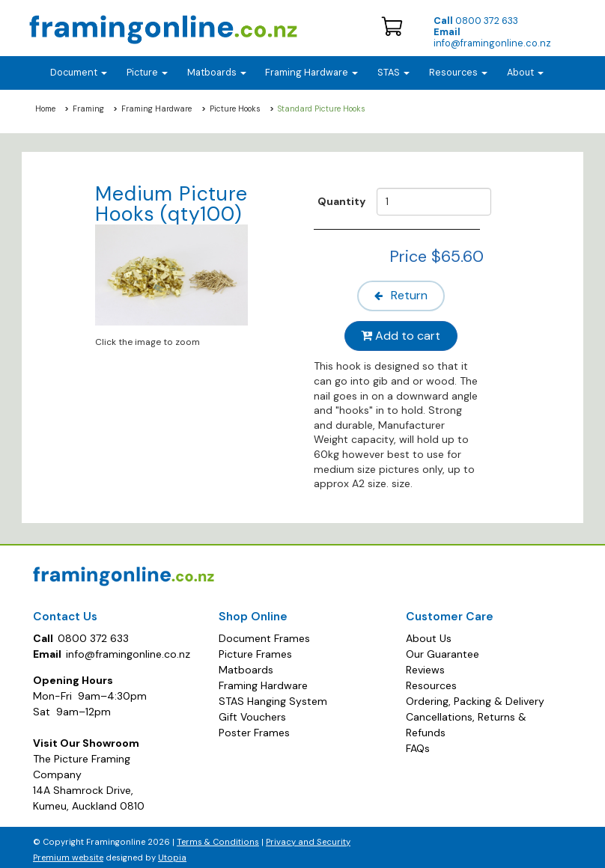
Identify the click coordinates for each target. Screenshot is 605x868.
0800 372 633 (476, 21)
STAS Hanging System (273, 697)
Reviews (425, 665)
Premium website (68, 853)
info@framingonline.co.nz (492, 37)
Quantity (341, 201)
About (525, 73)
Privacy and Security (308, 837)
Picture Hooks (235, 109)
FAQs (418, 744)
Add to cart (402, 333)
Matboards (246, 665)
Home (45, 109)
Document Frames (264, 634)
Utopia (172, 853)
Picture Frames (255, 650)
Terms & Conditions (218, 837)
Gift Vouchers (252, 712)
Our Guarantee (443, 650)
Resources (458, 73)
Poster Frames (254, 728)
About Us (429, 634)
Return (402, 294)
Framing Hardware (156, 109)
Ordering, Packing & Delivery (475, 697)
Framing (88, 109)
